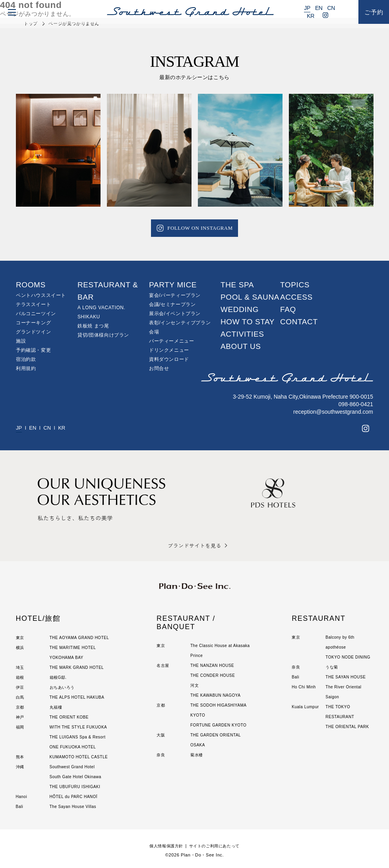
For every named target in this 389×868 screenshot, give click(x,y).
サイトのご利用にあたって (216, 846)
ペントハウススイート (41, 295)
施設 (21, 341)
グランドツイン (33, 332)
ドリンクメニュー (169, 350)
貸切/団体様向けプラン (103, 335)
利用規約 (26, 368)
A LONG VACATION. (102, 308)
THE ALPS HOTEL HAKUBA (77, 697)
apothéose (336, 647)
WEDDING (240, 309)
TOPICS (295, 285)
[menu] (10, 12)
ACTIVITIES (242, 334)
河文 (194, 685)
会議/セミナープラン (172, 304)
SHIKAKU (89, 317)
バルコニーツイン (36, 314)
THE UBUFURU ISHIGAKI (75, 787)
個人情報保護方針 (164, 846)
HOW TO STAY (248, 322)
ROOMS (31, 285)
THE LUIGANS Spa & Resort (78, 737)
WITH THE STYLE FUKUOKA (78, 727)
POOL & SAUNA (250, 297)
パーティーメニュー (171, 341)
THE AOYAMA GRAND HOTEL (79, 638)
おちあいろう (62, 687)
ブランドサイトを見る (194, 545)
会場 (154, 332)
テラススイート (33, 304)
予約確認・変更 (33, 350)
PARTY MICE (173, 285)
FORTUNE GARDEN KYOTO (218, 725)
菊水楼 (197, 755)
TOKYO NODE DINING (348, 657)
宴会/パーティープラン (175, 295)
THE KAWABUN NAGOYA (215, 695)
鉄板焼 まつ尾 (93, 326)
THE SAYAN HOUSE (345, 677)
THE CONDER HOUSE (213, 675)
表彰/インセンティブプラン (180, 323)
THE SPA (237, 285)
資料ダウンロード (169, 359)
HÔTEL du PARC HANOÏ (74, 797)
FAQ (288, 309)
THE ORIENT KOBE (69, 717)
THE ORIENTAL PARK (347, 727)
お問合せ (159, 368)
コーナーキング (33, 323)
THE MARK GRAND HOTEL (77, 667)
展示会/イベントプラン (175, 314)
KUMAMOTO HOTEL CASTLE (79, 757)
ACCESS (296, 297)
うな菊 (332, 667)
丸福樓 (56, 707)
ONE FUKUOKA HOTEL (73, 747)
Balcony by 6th (340, 637)
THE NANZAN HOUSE (212, 666)
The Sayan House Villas (73, 807)
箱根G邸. (58, 677)
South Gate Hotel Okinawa (75, 777)
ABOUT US (241, 346)
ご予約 (374, 12)
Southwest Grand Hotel (72, 767)
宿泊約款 (26, 359)
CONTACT (299, 322)
